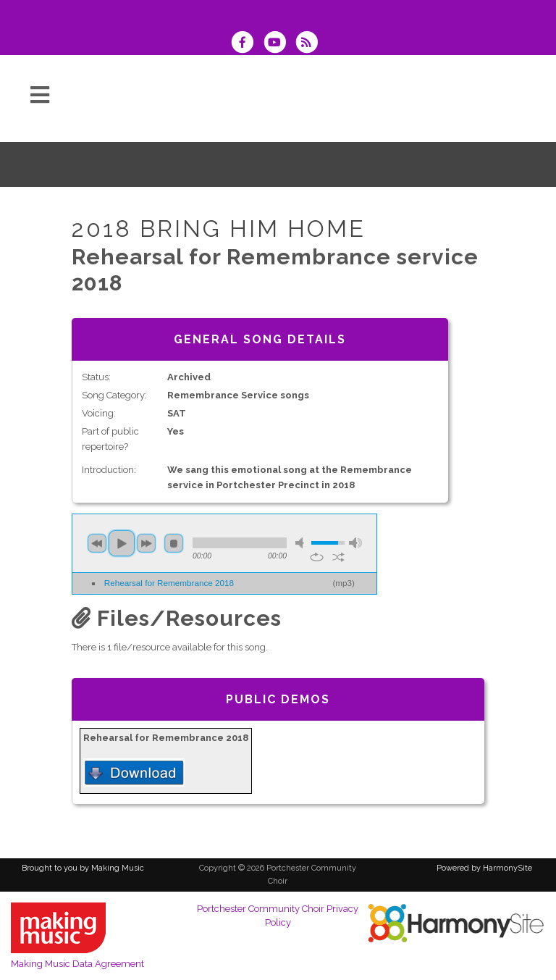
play (122, 543)
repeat (317, 557)
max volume (355, 543)
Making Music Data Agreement (77, 964)
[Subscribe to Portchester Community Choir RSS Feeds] (310, 44)
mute (302, 543)
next (146, 543)
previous (97, 543)
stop (174, 543)
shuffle (338, 557)
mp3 (344, 583)
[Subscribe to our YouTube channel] (279, 44)
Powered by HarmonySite (484, 868)
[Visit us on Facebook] (247, 44)
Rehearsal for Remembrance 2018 (169, 583)
